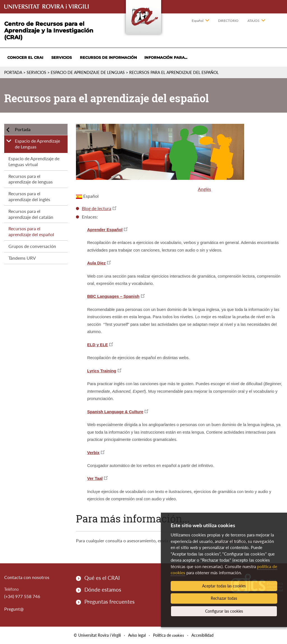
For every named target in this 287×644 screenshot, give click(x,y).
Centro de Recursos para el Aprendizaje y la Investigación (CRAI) (49, 31)
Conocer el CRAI (25, 57)
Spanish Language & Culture (115, 412)
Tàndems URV (22, 258)
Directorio (228, 21)
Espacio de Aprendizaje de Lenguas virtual (34, 161)
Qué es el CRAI (102, 578)
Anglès (204, 189)
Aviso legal (137, 635)
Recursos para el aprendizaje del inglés (29, 196)
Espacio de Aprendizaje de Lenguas (88, 72)
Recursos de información (108, 57)
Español (198, 21)
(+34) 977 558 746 (22, 596)
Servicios (62, 57)
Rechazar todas (224, 598)
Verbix (93, 453)
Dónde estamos (103, 590)
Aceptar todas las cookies (224, 586)
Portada (13, 72)
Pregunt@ (14, 609)
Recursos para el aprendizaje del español (31, 231)
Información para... (166, 57)
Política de (169, 635)
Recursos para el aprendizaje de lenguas (31, 179)
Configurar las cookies (224, 611)
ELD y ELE (98, 345)
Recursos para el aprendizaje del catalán (31, 214)
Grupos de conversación (32, 246)
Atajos (254, 21)
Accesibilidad (202, 635)
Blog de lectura (97, 208)
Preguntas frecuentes (109, 602)
